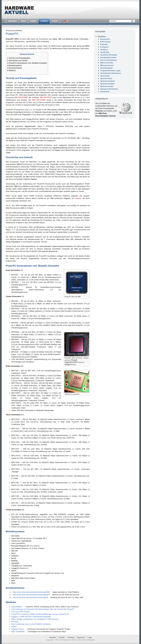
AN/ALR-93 (70, 150)
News (23, 21)
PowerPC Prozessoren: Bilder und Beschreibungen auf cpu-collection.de (40, 614)
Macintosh (67, 97)
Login (90, 637)
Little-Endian (25, 90)
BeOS (14, 558)
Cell (15, 115)
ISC (88, 46)
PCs (88, 186)
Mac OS (20, 538)
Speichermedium (107, 84)
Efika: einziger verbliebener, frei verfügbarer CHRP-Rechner (35, 619)
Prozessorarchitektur (14, 31)
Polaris (14, 627)
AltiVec (36, 93)
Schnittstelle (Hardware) (111, 73)
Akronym (32, 46)
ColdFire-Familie (30, 179)
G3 (22, 366)
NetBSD (15, 561)
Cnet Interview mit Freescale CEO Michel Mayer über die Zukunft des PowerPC (43, 609)
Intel (76, 186)
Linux (13, 543)
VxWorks (15, 556)
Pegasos (16, 122)
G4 (22, 415)
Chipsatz (104, 44)
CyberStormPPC (71, 362)
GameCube (47, 112)
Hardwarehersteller (108, 57)
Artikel (33, 21)
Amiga (29, 119)
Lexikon (44, 21)
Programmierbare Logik (110, 71)
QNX (13, 581)
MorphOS (15, 576)
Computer (104, 47)
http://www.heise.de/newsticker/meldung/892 (31, 597)
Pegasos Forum (18, 629)
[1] (81, 138)
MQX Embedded (18, 632)
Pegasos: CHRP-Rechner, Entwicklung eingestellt (31, 617)
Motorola (69, 39)
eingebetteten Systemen (61, 115)
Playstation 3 (28, 115)
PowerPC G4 (33, 95)
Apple (55, 39)
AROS (14, 571)
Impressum (81, 637)
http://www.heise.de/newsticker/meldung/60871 (32, 595)
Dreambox (60, 126)
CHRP (32, 196)
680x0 (19, 164)
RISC (57, 83)
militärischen (11, 148)
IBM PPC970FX (46, 97)
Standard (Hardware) (109, 89)
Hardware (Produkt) (109, 55)
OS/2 (17, 578)
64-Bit (30, 83)
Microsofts (61, 239)
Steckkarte (105, 92)
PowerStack (18, 112)
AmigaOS (15, 568)
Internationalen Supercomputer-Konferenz (56, 246)
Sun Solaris (16, 548)
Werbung (71, 637)
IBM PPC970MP (21, 97)
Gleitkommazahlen (70, 85)
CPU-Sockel (105, 42)
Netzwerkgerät (106, 68)
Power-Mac (44, 280)
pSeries (54, 110)
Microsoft (79, 112)
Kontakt (62, 637)
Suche (55, 21)
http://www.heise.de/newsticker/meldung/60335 (32, 592)
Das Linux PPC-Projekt (20, 612)
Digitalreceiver (30, 126)
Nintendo (38, 112)
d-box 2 (41, 126)
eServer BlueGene (50, 251)
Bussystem (105, 39)
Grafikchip (105, 52)
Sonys (8, 242)
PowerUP (15, 573)
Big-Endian (43, 88)
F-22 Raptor (55, 150)
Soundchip (105, 76)
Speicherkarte (106, 78)
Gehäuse (104, 50)
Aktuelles (12, 21)
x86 (78, 138)
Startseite (53, 637)
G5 (73, 97)
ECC (22, 465)
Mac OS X (43, 538)
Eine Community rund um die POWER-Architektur (31, 624)
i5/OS (17, 536)
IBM (60, 39)
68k (27, 177)
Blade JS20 (79, 110)
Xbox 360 (68, 112)
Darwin (14, 541)
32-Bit (79, 83)
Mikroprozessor (107, 65)
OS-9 (13, 553)
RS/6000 (62, 110)
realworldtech (17, 607)
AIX (16, 551)
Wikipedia (99, 111)
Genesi (78, 198)
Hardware (102, 36)
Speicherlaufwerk (108, 81)
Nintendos (79, 239)
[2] (58, 251)
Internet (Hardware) (108, 60)
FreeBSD (15, 566)
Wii (57, 112)
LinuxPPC (21, 543)
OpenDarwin (26, 541)
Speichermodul (107, 86)
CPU (38, 41)
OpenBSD (15, 563)
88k (76, 174)
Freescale (84, 39)
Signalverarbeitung (60, 148)
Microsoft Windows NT (20, 546)
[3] (35, 362)
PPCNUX (15, 622)
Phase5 (74, 360)
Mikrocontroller (107, 63)
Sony (39, 115)
